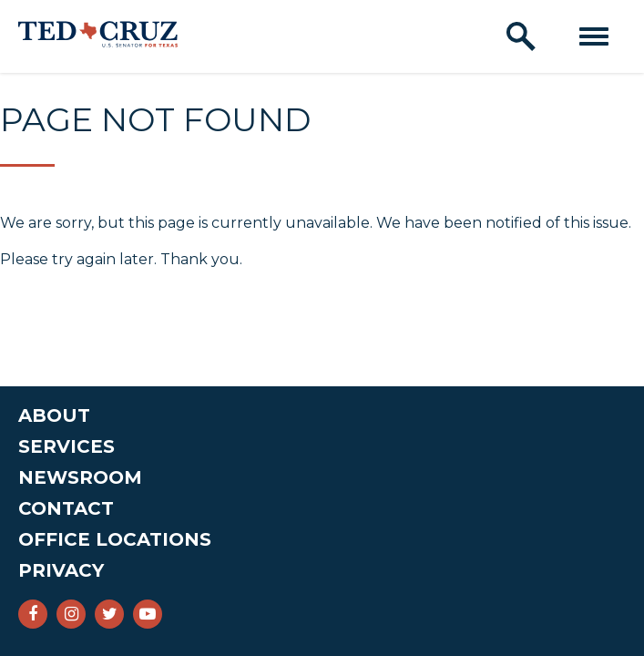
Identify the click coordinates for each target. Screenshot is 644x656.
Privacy (61, 570)
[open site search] (521, 36)
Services (66, 446)
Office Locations (115, 539)
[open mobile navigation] (594, 36)
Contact (66, 508)
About (54, 415)
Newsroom (80, 477)
